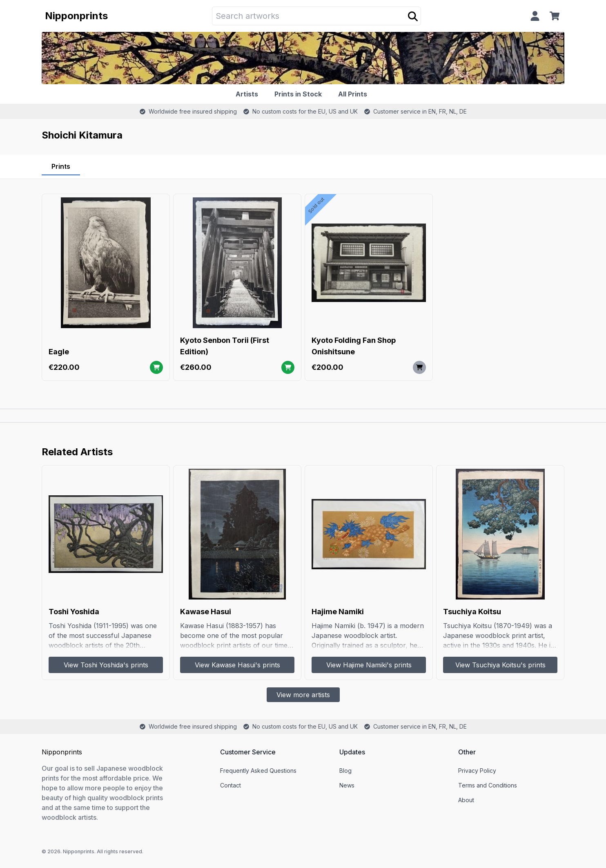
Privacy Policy (477, 771)
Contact (231, 785)
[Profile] (535, 16)
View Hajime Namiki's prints (369, 665)
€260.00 (196, 367)
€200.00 (328, 367)
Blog (345, 771)
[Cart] (556, 16)
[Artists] (248, 94)
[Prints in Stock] (300, 94)
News (347, 785)
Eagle (59, 352)
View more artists (303, 695)
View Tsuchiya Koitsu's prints (500, 665)
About (466, 800)
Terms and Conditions (488, 785)
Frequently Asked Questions (258, 771)
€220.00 (64, 367)
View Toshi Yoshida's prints (106, 665)
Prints (61, 166)
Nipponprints (76, 16)
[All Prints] (354, 94)
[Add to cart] (156, 367)
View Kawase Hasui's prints (237, 665)
